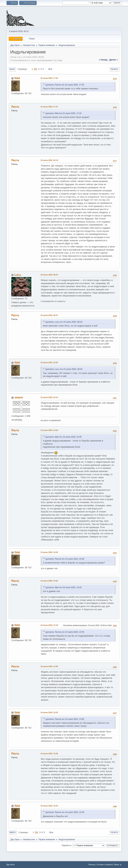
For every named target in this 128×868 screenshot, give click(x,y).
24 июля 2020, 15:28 (49, 754)
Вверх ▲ (118, 864)
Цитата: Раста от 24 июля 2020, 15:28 (65, 812)
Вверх (13, 832)
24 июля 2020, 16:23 (49, 806)
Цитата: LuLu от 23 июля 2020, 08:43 (64, 322)
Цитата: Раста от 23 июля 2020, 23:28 (65, 559)
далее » (113, 60)
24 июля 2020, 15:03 (49, 712)
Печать (114, 69)
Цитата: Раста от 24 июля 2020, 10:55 (65, 632)
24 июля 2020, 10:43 (49, 552)
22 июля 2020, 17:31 (49, 107)
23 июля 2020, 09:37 (49, 315)
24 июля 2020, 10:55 (49, 581)
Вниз (12, 69)
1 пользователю (47, 301)
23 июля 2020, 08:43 (49, 275)
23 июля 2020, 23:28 (49, 430)
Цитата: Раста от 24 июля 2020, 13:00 (65, 719)
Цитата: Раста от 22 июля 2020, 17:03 (65, 85)
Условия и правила (105, 864)
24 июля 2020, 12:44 (49, 625)
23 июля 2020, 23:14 (49, 397)
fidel (17, 78)
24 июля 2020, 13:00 (49, 666)
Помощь (92, 864)
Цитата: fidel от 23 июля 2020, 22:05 (63, 437)
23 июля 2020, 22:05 (49, 362)
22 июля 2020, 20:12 (49, 160)
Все (50, 69)
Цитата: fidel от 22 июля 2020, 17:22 (63, 113)
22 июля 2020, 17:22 (49, 78)
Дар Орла (10, 864)
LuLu (18, 275)
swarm (19, 397)
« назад (103, 60)
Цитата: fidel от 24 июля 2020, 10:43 (63, 587)
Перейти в (66, 845)
